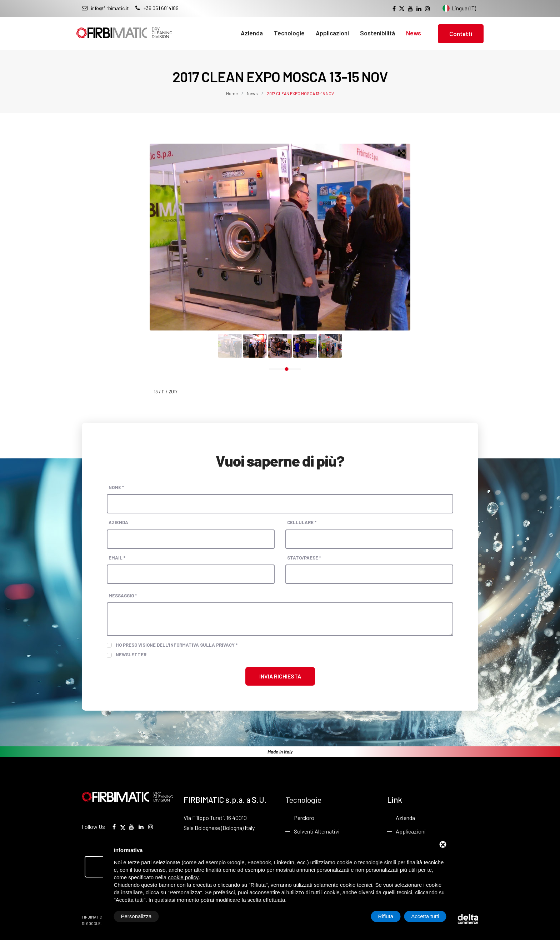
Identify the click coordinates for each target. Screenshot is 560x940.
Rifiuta (386, 916)
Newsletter (131, 655)
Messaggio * (123, 596)
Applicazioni (332, 33)
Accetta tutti (425, 916)
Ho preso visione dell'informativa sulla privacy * (177, 645)
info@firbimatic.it (105, 8)
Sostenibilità (377, 33)
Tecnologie (289, 33)
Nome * (116, 487)
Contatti (461, 34)
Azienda (252, 33)
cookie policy (183, 877)
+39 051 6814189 (157, 8)
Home (232, 93)
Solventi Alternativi (317, 831)
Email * (117, 558)
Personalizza (136, 916)
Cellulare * (302, 522)
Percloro (304, 818)
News (414, 33)
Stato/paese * (304, 558)
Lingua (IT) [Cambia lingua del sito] (459, 8)
